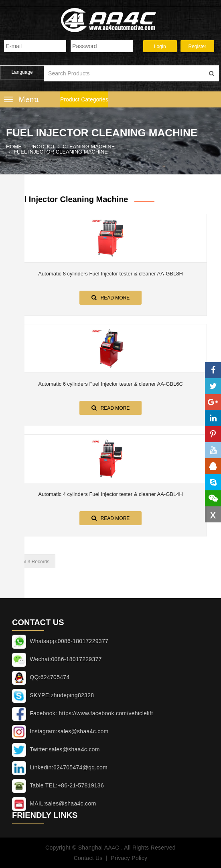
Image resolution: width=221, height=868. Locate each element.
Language (22, 72)
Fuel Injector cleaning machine (61, 152)
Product (42, 147)
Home (14, 147)
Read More (111, 297)
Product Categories (84, 99)
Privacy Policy (129, 858)
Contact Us (88, 858)
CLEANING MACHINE (89, 147)
